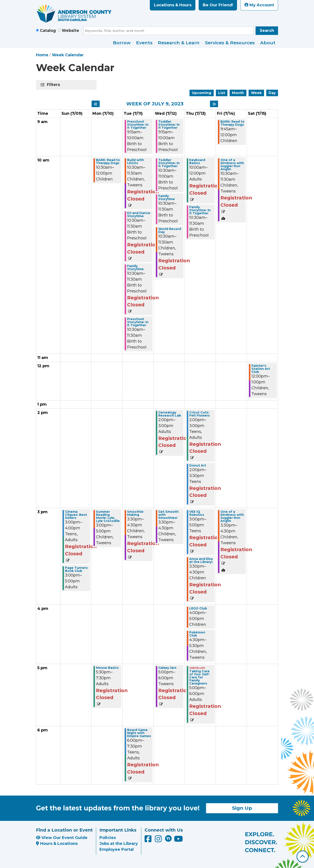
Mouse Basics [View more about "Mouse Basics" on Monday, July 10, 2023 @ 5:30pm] (107, 668)
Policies (108, 838)
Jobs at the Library (119, 844)
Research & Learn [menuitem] (179, 43)
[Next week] (214, 104)
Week (256, 93)
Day (272, 93)
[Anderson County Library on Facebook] (149, 840)
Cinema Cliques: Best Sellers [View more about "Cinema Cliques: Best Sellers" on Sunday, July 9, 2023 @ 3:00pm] (76, 515)
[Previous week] (96, 104)
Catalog (48, 31)
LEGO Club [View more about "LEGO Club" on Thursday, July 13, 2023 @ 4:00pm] (198, 608)
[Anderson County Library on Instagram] (159, 840)
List (222, 93)
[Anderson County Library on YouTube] (178, 840)
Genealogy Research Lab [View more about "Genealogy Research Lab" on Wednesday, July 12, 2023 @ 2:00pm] (170, 414)
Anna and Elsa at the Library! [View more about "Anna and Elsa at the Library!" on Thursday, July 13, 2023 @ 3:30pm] (201, 560)
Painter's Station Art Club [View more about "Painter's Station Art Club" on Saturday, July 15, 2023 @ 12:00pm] (261, 369)
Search (267, 31)
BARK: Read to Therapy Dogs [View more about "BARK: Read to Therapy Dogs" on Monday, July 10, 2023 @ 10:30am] (108, 161)
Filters (54, 85)
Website (70, 31)
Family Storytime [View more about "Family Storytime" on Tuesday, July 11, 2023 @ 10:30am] (135, 268)
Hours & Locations (57, 844)
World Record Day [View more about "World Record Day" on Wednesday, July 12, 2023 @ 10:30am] (170, 230)
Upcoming (202, 93)
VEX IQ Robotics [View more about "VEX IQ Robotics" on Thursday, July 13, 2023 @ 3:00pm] (197, 513)
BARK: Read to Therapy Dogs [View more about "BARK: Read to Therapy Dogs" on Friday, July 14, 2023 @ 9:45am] (232, 123)
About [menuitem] (268, 43)
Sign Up (242, 808)
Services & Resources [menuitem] (230, 43)
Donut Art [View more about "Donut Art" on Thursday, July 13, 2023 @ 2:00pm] (198, 465)
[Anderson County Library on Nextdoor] (168, 838)
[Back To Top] (303, 857)
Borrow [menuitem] (122, 43)
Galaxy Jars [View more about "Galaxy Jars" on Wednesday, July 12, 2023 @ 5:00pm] (167, 668)
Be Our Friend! (218, 5)
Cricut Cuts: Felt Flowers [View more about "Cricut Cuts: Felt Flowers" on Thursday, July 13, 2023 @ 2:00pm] (200, 414)
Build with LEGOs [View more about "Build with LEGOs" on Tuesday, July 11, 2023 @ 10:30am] (136, 161)
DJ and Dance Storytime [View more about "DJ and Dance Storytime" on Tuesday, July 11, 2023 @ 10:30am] (139, 214)
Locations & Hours (173, 5)
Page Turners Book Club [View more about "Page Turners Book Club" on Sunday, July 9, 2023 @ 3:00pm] (76, 569)
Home (42, 55)
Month (238, 93)
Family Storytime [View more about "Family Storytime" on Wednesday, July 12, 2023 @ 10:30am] (167, 197)
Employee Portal (117, 849)
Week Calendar (68, 55)
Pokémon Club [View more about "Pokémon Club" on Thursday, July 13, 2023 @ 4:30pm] (197, 634)
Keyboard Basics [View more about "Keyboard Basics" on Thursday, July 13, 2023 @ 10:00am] (197, 161)
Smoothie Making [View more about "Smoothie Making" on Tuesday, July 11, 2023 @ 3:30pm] (135, 513)
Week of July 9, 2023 (155, 104)
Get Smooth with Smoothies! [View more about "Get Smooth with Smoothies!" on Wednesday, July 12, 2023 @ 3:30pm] (168, 515)
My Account (259, 5)
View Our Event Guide (62, 838)
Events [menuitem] (144, 43)
